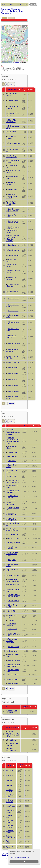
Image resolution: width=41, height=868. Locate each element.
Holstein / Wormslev (10, 801)
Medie (19, 5)
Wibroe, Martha (13, 373)
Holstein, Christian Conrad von (13, 161)
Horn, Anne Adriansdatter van (12, 529)
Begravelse (25, 707)
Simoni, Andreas (14, 245)
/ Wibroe (9, 780)
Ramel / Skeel (9, 816)
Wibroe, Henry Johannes (12, 350)
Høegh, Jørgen (13, 534)
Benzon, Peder (13, 100)
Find (12, 5)
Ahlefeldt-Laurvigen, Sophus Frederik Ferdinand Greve (13, 440)
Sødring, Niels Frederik (12, 278)
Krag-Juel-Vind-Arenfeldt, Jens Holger (13, 554)
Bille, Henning (13, 457)
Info (26, 5)
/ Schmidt (10, 775)
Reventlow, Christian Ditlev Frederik (12, 196)
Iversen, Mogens (14, 538)
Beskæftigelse (26, 728)
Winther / (10, 847)
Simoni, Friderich (14, 250)
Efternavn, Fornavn (13, 90)
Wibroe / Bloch (9, 842)
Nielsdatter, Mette (14, 575)
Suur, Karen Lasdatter (11, 625)
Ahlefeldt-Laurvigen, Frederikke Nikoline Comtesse (13, 432)
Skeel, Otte (12, 611)
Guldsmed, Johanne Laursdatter (11, 503)
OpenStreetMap (16, 62)
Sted (5, 18)
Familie (11, 765)
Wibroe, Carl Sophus (11, 337)
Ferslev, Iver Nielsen (11, 137)
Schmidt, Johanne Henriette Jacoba (13, 222)
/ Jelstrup (10, 770)
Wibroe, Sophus (13, 391)
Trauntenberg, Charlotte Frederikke (12, 641)
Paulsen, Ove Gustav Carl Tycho (13, 580)
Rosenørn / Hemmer (10, 821)
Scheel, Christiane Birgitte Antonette (13, 210)
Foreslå (11, 18)
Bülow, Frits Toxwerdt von (11, 121)
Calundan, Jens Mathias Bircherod (13, 481)
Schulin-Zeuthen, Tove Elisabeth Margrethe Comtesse (13, 238)
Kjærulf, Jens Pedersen (12, 548)
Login (4, 5)
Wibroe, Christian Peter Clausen (13, 666)
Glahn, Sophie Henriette (12, 497)
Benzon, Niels (13, 452)
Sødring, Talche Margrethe (13, 285)
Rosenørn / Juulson (10, 827)
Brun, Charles (13, 476)
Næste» (11, 84)
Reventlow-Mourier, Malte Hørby (11, 203)
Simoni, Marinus (13, 255)
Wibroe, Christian (14, 343)
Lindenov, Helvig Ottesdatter (12, 712)
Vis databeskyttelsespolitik (20, 857)
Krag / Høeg (11, 806)
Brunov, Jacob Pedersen (12, 107)
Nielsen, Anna (13, 189)
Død (26, 426)
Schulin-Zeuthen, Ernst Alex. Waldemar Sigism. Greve (13, 230)
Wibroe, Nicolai (13, 379)
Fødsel (24, 90)
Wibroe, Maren (13, 367)
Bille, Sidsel (12, 461)
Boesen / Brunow (9, 791)
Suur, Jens (12, 620)
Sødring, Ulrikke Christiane (13, 292)
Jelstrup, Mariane (14, 543)
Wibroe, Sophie (13, 385)
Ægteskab (21, 765)
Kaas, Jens (12, 560)
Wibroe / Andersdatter (11, 837)
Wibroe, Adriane (13, 299)
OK (24, 862)
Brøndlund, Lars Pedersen (12, 744)
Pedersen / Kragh (10, 811)
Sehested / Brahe (10, 832)
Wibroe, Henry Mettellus (12, 357)
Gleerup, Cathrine (14, 143)
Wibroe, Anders (13, 311)
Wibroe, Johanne (14, 362)
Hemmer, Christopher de (12, 156)
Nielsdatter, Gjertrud (11, 183)
